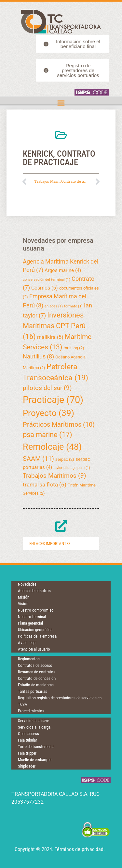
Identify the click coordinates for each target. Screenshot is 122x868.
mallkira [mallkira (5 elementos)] (50, 337)
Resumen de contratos (37, 672)
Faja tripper (27, 753)
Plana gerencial (30, 623)
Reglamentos (29, 659)
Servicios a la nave (34, 721)
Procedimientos (31, 711)
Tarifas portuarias (33, 691)
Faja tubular (27, 740)
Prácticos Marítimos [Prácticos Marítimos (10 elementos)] (59, 425)
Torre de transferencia (36, 747)
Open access (28, 734)
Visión (23, 604)
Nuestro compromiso (36, 610)
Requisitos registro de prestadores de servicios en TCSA (60, 701)
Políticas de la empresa (37, 636)
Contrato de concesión (37, 678)
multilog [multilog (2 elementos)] (74, 348)
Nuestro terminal (32, 617)
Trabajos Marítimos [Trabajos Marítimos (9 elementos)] (54, 476)
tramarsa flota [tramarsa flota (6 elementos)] (45, 485)
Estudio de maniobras (36, 685)
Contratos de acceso (35, 665)
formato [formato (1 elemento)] (73, 306)
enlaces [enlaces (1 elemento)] (54, 306)
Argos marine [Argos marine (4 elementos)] (63, 270)
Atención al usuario (34, 649)
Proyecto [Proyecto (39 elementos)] (48, 413)
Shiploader (27, 766)
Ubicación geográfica (35, 630)
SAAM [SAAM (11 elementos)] (38, 459)
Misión (24, 597)
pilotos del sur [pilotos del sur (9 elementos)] (47, 388)
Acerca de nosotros (34, 591)
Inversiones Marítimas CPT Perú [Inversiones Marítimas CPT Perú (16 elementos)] (54, 326)
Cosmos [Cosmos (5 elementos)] (45, 288)
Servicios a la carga (34, 727)
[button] (61, 103)
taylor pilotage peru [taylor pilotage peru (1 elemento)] (72, 468)
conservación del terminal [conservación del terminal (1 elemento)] (47, 280)
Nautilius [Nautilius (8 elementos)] (38, 356)
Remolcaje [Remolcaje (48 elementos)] (52, 447)
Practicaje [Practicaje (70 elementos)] (53, 400)
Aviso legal (27, 643)
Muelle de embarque (35, 760)
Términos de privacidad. (80, 849)
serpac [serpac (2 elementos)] (65, 459)
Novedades (27, 584)
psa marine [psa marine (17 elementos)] (47, 434)
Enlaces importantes (50, 544)
